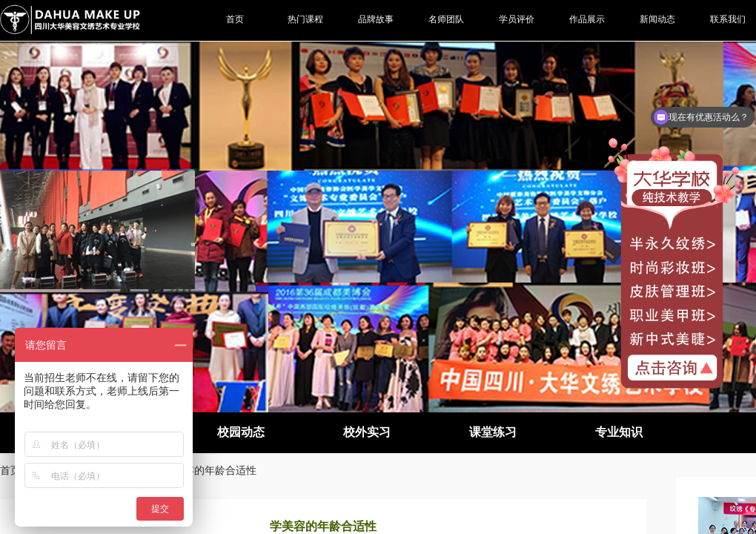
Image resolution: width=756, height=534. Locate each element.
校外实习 (367, 432)
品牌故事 (376, 19)
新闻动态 (657, 19)
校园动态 (241, 432)
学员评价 (517, 19)
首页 (10, 470)
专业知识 (619, 432)
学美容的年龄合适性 (210, 470)
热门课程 (305, 19)
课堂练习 (493, 432)
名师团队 (446, 19)
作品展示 (587, 19)
